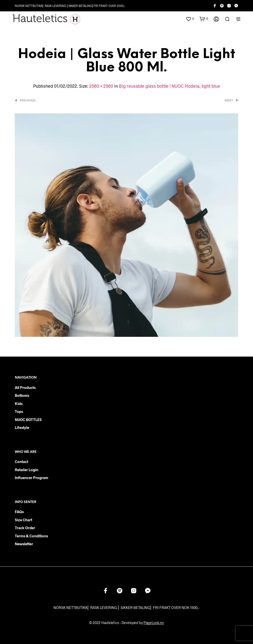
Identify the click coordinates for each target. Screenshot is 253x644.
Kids (19, 403)
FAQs (19, 512)
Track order (25, 528)
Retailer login (27, 470)
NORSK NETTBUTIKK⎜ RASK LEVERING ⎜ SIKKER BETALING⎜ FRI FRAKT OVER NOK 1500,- (126, 607)
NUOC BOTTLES (28, 420)
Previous (28, 100)
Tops (19, 411)
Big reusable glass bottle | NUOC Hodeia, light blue (169, 86)
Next (229, 100)
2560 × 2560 (101, 86)
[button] (190, 19)
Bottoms (22, 395)
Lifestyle (22, 427)
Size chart (23, 520)
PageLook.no (154, 623)
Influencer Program (32, 478)
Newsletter (24, 544)
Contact (21, 462)
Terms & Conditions (31, 536)
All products (25, 387)
